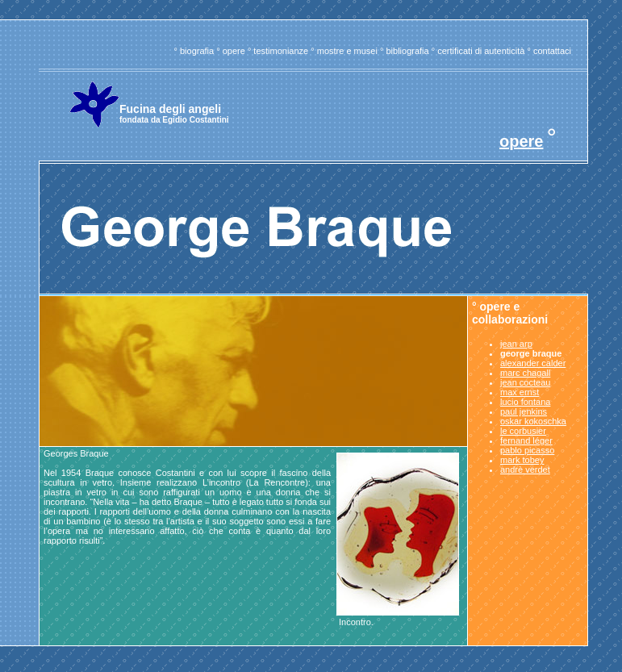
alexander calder (533, 363)
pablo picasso (527, 450)
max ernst (520, 392)
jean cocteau (525, 382)
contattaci (552, 51)
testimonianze (281, 51)
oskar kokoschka (533, 421)
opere (234, 51)
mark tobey (522, 460)
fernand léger (526, 440)
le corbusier (523, 431)
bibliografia (407, 51)
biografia (197, 51)
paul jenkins (524, 411)
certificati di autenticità (481, 51)
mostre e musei (347, 51)
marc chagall (525, 373)
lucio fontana (525, 402)
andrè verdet (525, 470)
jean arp (516, 344)
